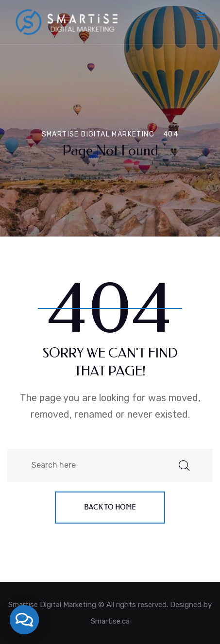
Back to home (110, 507)
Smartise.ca (110, 621)
